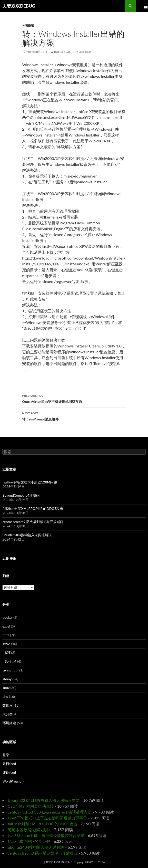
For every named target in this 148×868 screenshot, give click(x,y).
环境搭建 (28, 25)
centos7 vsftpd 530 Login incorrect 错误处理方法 (50, 812)
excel (6, 626)
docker (7, 617)
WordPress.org (13, 781)
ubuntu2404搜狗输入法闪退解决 (27, 535)
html (6, 635)
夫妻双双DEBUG (19, 6)
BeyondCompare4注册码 (21, 495)
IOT (8, 653)
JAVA (6, 644)
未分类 (8, 714)
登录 (6, 755)
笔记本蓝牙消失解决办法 (29, 830)
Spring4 (11, 661)
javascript (10, 670)
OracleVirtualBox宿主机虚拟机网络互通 (74, 398)
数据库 (8, 705)
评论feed (9, 772)
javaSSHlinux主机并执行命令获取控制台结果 (46, 835)
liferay (7, 679)
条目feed (9, 764)
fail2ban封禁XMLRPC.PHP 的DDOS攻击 (33, 508)
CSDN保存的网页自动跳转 (31, 806)
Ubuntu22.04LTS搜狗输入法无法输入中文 (44, 800)
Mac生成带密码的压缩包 (29, 841)
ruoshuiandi (64, 52)
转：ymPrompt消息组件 (74, 416)
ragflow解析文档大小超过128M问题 (30, 482)
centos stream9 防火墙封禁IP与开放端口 (33, 522)
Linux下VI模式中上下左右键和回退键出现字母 (47, 818)
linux (6, 688)
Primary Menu (142, 6)
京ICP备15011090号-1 (58, 862)
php (5, 696)
